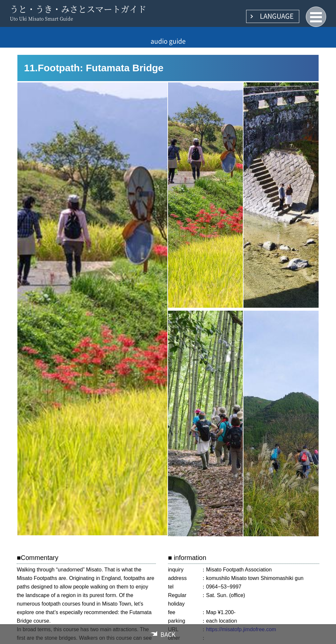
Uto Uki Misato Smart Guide (42, 18)
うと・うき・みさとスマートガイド (78, 9)
